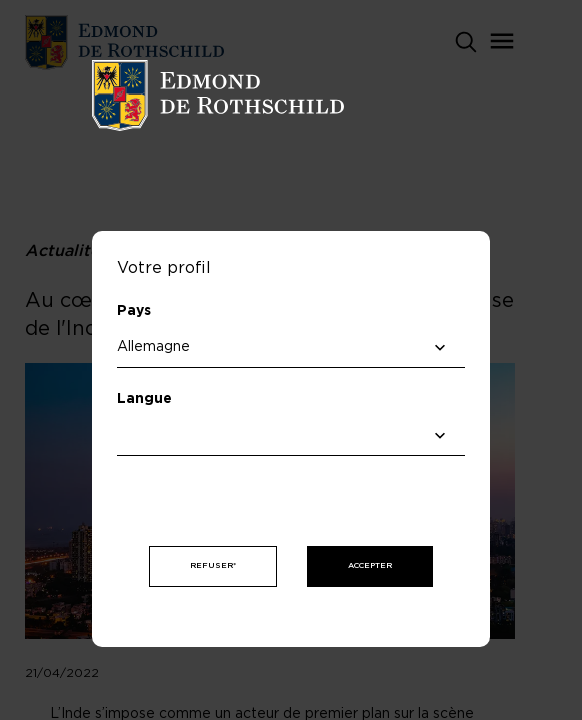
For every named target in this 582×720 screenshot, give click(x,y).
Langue (144, 399)
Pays (134, 311)
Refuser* (213, 566)
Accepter (370, 566)
